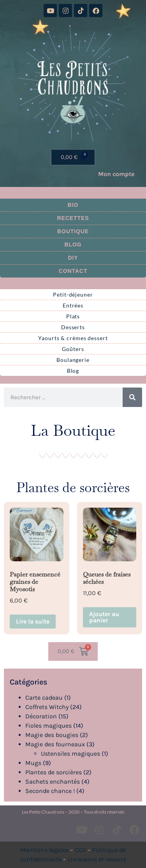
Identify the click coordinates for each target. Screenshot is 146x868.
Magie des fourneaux (55, 744)
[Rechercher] (132, 397)
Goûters (73, 349)
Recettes (73, 218)
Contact (73, 271)
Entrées (73, 305)
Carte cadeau (44, 698)
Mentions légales (44, 850)
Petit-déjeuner (73, 294)
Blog (73, 245)
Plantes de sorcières (54, 772)
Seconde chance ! (50, 791)
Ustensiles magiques (70, 754)
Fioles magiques (48, 726)
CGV (80, 850)
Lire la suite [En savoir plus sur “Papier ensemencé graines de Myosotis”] (33, 621)
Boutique (73, 231)
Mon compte (116, 174)
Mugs (33, 763)
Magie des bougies (52, 735)
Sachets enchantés (53, 782)
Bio (73, 205)
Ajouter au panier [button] (104, 617)
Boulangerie (73, 360)
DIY (73, 258)
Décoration (41, 716)
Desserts (73, 327)
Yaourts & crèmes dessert (73, 338)
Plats (73, 316)
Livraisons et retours (97, 859)
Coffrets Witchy (47, 707)
